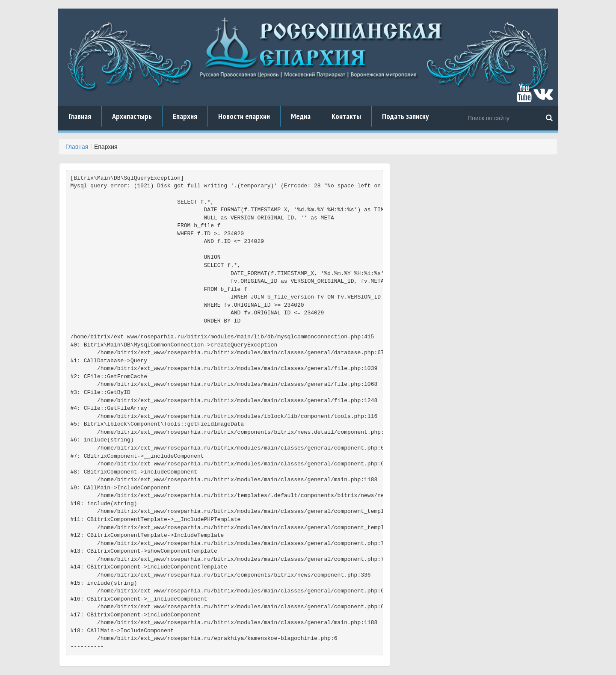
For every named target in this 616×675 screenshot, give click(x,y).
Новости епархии (244, 116)
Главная (80, 116)
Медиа (301, 116)
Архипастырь (132, 116)
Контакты (346, 116)
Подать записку (405, 116)
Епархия (185, 116)
